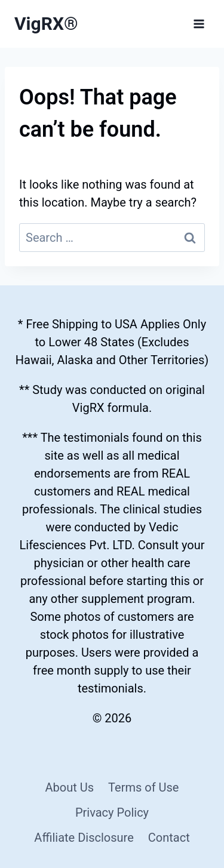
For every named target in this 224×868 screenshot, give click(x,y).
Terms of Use (143, 787)
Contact (169, 838)
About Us (70, 787)
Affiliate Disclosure (84, 838)
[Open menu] (199, 24)
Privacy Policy (112, 812)
